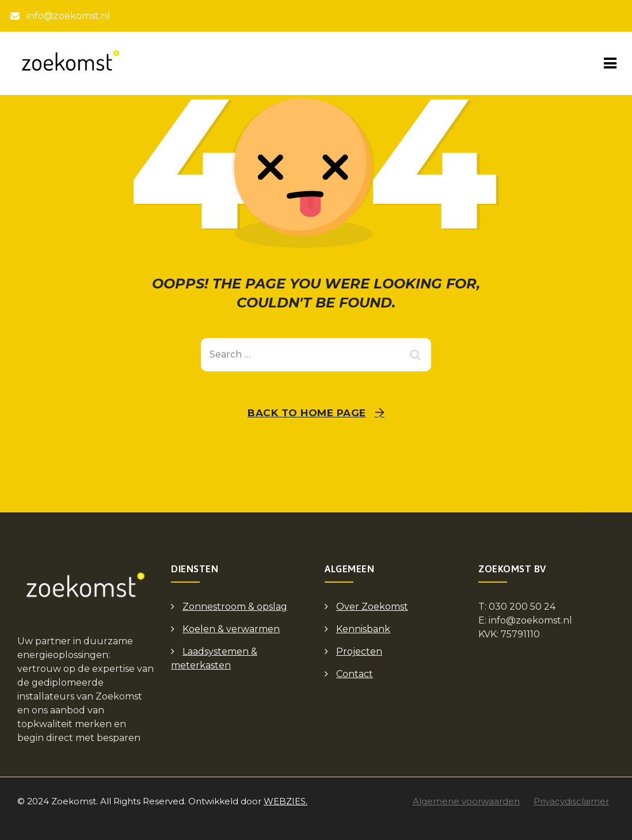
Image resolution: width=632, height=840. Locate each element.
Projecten (359, 651)
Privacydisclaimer (571, 801)
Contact (355, 674)
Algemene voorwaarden (466, 801)
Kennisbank (363, 629)
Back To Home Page (307, 413)
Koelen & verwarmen (231, 629)
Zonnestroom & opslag (235, 607)
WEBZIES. (285, 801)
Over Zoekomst (372, 607)
